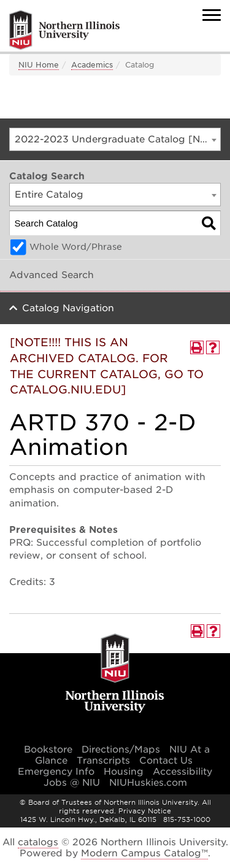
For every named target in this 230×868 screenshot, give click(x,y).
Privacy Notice (145, 811)
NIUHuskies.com (148, 783)
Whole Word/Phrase (76, 247)
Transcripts (103, 761)
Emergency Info (56, 772)
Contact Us (166, 761)
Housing (124, 772)
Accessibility (182, 772)
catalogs (38, 842)
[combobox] (115, 139)
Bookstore (48, 750)
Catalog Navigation (68, 308)
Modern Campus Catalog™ (144, 853)
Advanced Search (52, 275)
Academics (92, 65)
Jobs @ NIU (72, 783)
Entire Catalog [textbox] (49, 195)
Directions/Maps (121, 750)
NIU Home (39, 65)
